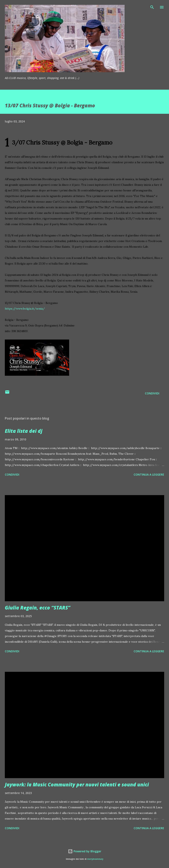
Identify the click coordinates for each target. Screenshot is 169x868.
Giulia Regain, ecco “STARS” (38, 608)
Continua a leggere (149, 475)
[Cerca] (152, 7)
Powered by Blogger (85, 851)
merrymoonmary (95, 859)
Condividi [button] (152, 393)
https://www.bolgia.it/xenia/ (25, 309)
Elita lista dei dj (24, 431)
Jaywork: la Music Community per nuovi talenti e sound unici (77, 784)
